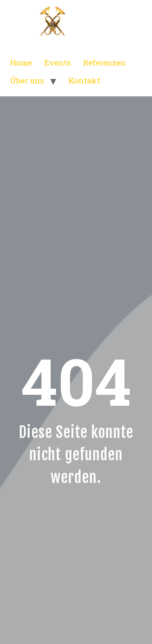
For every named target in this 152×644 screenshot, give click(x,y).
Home (21, 62)
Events (58, 62)
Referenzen (104, 62)
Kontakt (84, 80)
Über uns (27, 80)
